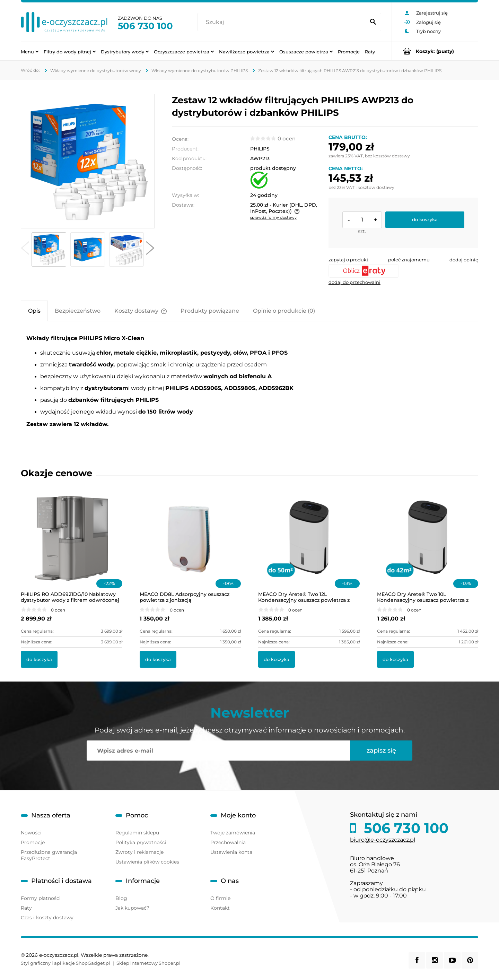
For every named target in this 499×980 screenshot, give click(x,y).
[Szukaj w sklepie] (283, 22)
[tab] (34, 311)
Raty (26, 908)
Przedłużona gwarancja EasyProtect (49, 855)
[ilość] (362, 220)
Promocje (33, 842)
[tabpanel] (249, 381)
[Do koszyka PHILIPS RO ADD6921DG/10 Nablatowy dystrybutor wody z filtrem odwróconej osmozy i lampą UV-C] (39, 659)
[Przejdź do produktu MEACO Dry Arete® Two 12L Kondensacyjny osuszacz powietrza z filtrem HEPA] (309, 546)
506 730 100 (145, 26)
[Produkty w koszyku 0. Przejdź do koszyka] (435, 51)
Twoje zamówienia (233, 833)
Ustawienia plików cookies (147, 862)
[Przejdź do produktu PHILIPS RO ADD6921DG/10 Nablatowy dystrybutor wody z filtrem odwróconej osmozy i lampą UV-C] (72, 546)
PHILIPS (260, 149)
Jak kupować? (132, 908)
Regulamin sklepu (137, 833)
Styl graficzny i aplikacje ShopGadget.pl (65, 963)
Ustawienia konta (231, 852)
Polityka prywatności (141, 842)
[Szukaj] (373, 22)
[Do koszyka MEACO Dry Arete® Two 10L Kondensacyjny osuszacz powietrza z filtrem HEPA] (395, 659)
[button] (25, 250)
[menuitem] (30, 51)
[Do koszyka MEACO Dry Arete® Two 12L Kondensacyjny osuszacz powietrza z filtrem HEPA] (277, 659)
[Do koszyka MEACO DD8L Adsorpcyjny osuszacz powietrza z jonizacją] (158, 659)
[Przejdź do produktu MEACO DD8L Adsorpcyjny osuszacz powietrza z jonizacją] (190, 546)
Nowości (31, 833)
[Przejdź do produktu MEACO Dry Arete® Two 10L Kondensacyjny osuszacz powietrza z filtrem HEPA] (428, 546)
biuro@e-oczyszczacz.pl (383, 840)
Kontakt (220, 908)
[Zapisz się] (381, 751)
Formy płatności (41, 898)
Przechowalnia (228, 842)
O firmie (220, 898)
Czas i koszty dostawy (47, 918)
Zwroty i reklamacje (139, 852)
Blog (121, 898)
